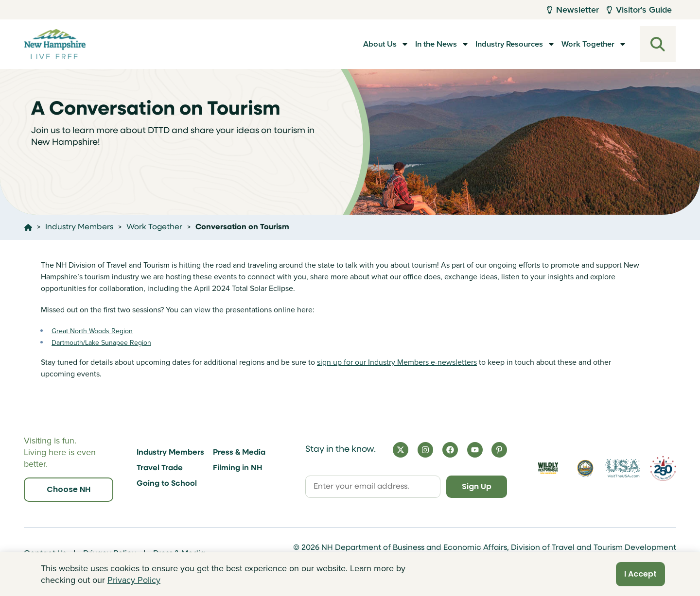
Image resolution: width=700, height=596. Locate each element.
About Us (352, 44)
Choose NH (69, 489)
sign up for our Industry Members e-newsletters (397, 362)
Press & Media (239, 453)
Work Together (586, 44)
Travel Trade (160, 468)
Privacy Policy (134, 580)
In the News (416, 44)
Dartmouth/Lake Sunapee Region (101, 343)
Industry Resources (499, 44)
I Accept (640, 574)
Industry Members (170, 453)
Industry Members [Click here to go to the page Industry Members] (79, 227)
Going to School (167, 484)
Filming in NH (238, 468)
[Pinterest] (499, 450)
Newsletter (573, 10)
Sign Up (477, 486)
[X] (401, 450)
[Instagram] (425, 450)
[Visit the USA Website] (622, 468)
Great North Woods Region (92, 331)
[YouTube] (475, 450)
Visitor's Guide (639, 10)
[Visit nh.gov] (586, 468)
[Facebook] (450, 450)
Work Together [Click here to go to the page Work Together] (154, 227)
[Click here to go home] (28, 227)
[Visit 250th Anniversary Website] (663, 468)
